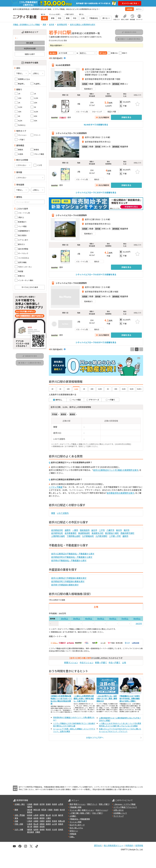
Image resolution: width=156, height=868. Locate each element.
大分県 (54, 829)
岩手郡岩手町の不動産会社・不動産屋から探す (72, 557)
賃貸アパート (92, 804)
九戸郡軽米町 (88, 536)
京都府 (42, 821)
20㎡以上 (65, 619)
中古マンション (87, 662)
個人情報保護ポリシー (114, 846)
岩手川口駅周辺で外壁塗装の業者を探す (69, 578)
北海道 (30, 804)
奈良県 (54, 821)
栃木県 (62, 810)
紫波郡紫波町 (84, 533)
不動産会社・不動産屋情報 (80, 819)
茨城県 (56, 810)
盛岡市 (125, 536)
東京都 (30, 810)
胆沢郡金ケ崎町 (112, 533)
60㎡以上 (113, 619)
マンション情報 (75, 822)
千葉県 (50, 810)
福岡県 (30, 829)
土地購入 (73, 816)
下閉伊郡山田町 (74, 536)
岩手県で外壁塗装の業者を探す (65, 585)
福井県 (61, 815)
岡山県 (36, 824)
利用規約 (129, 846)
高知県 (42, 826)
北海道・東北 (20, 804)
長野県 (42, 815)
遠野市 (68, 530)
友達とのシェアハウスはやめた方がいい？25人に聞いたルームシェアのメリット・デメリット (120, 730)
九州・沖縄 (19, 829)
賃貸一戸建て (104, 804)
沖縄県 (38, 832)
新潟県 (30, 815)
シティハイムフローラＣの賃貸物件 (71, 133)
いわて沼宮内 (63, 513)
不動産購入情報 (75, 807)
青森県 (36, 804)
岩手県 (42, 804)
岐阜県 (36, 818)
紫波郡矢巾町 (97, 533)
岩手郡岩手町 (57, 530)
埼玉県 (44, 810)
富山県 (48, 815)
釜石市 (94, 530)
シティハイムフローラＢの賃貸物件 (71, 283)
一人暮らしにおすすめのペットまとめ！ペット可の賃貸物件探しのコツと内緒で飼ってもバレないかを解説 (120, 725)
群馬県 (30, 812)
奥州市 (119, 530)
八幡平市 (110, 530)
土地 (124, 662)
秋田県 (54, 804)
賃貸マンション (80, 804)
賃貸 (71, 804)
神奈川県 (37, 810)
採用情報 (139, 846)
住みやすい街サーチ (77, 825)
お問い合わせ (119, 810)
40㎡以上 (89, 619)
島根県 (48, 824)
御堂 (53, 513)
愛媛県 (36, 826)
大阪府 (30, 821)
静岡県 (42, 818)
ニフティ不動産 (56, 487)
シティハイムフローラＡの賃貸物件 (71, 215)
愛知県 (30, 818)
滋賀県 (48, 821)
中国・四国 (19, 824)
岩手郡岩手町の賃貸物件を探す (121, 493)
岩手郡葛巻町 (71, 533)
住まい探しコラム (76, 828)
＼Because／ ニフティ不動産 (125, 804)
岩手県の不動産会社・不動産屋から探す (69, 560)
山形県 (61, 804)
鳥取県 (42, 824)
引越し (72, 837)
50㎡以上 (101, 619)
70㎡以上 (125, 619)
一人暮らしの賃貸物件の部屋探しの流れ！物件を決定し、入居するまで (84, 698)
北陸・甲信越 (20, 815)
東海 (16, 818)
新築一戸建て (101, 662)
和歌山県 (61, 821)
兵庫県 (36, 821)
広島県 (30, 824)
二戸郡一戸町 (115, 536)
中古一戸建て (114, 662)
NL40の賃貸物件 (63, 65)
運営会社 (98, 846)
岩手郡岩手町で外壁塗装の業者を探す (68, 581)
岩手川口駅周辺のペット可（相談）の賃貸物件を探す (116, 470)
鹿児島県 (31, 832)
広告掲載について (120, 813)
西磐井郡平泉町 (127, 533)
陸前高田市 (85, 530)
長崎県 (42, 829)
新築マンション (71, 662)
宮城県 (48, 804)
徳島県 (61, 824)
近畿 (16, 821)
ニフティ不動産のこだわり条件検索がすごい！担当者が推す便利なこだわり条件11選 (74, 725)
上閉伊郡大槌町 (58, 536)
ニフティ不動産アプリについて (125, 807)
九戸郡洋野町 (101, 536)
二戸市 (102, 530)
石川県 (54, 815)
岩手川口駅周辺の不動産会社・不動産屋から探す (73, 554)
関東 (16, 810)
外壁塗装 (73, 834)
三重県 (48, 818)
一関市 (75, 530)
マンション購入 (75, 810)
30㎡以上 (77, 619)
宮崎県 (61, 829)
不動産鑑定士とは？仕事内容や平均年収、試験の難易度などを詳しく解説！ (130, 698)
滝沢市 (127, 530)
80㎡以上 (137, 619)
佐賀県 (36, 829)
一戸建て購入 (75, 813)
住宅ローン (74, 831)
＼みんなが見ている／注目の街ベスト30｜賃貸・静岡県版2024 (107, 698)
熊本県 (48, 829)
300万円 (139, 623)
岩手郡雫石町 (57, 533)
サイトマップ (119, 816)
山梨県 (36, 815)
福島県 (30, 807)
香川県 (30, 826)
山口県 (54, 824)
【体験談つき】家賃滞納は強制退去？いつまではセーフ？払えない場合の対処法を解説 (62, 700)
